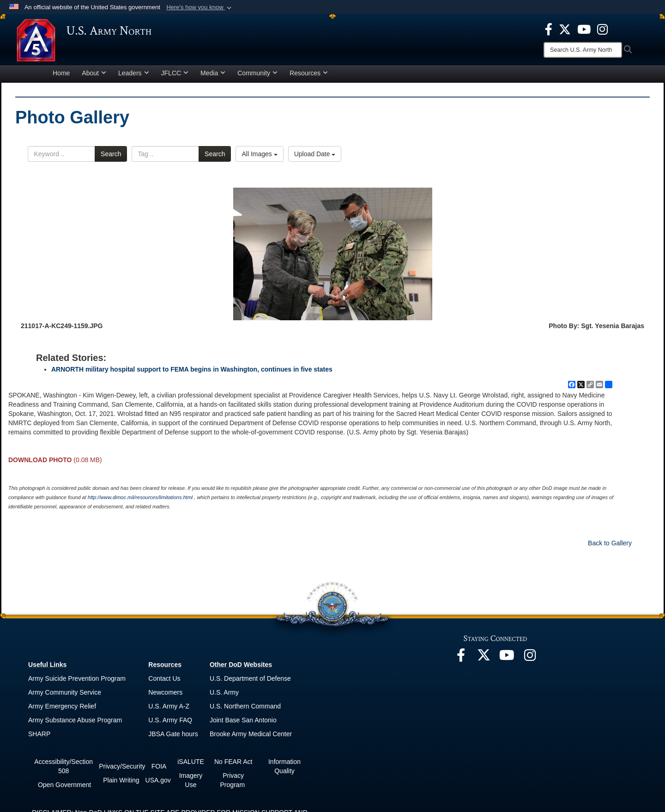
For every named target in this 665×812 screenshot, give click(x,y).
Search (111, 157)
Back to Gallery (610, 546)
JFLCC (175, 76)
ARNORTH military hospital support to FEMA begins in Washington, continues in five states (192, 372)
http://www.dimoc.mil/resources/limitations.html (140, 500)
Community (257, 76)
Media (213, 76)
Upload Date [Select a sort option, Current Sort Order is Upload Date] (315, 157)
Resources (309, 76)
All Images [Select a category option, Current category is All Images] (259, 157)
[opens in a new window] (549, 29)
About (94, 76)
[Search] (583, 50)
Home (61, 76)
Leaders (134, 76)
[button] (200, 7)
